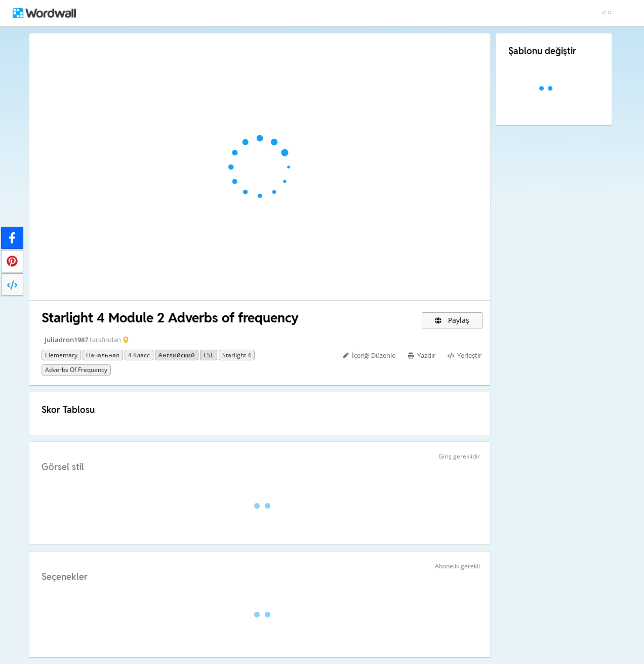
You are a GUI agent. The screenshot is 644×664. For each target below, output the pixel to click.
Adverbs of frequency (76, 370)
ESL (209, 355)
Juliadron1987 (66, 340)
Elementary (61, 355)
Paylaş (452, 320)
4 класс (139, 355)
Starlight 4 (237, 355)
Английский (177, 355)
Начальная (103, 355)
